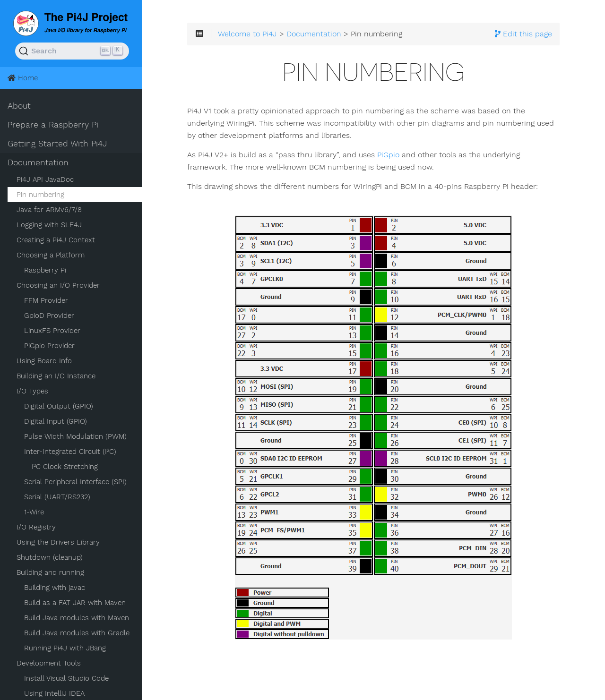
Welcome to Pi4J (247, 34)
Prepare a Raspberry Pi (53, 125)
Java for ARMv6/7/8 (49, 210)
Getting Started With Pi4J (57, 144)
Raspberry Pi (45, 270)
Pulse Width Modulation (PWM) (75, 436)
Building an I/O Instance (56, 376)
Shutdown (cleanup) (50, 557)
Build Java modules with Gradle (77, 633)
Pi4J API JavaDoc (45, 179)
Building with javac (55, 588)
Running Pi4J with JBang (65, 648)
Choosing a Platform (51, 255)
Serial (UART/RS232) (57, 497)
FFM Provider (46, 300)
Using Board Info (44, 361)
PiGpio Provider (49, 346)
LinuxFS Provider (52, 331)
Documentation (38, 162)
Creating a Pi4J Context (56, 240)
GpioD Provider (49, 316)
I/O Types (32, 391)
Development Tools (49, 663)
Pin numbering (40, 195)
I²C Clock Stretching (65, 467)
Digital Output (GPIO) (59, 406)
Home (23, 78)
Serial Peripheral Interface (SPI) (75, 482)
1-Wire (34, 512)
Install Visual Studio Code (66, 678)
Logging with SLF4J (49, 225)
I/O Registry (36, 527)
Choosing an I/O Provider (58, 285)
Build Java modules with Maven (77, 618)
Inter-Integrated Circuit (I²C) (70, 452)
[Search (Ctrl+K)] (72, 51)
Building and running (50, 572)
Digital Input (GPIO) (56, 421)
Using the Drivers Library (58, 542)
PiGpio (388, 155)
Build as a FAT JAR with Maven (75, 603)
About (19, 106)
